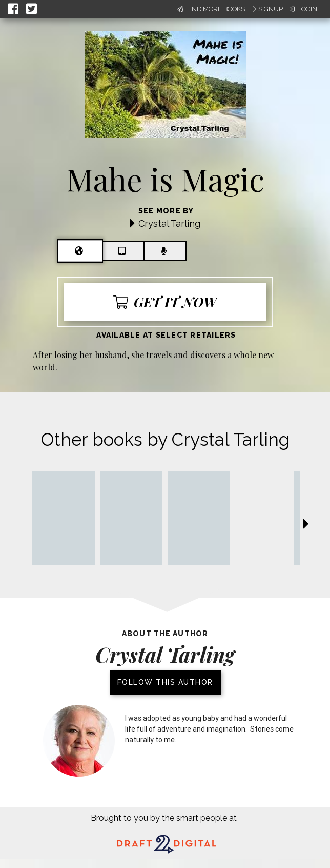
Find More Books (211, 9)
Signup (266, 9)
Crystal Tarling (169, 223)
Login (303, 9)
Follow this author (165, 682)
